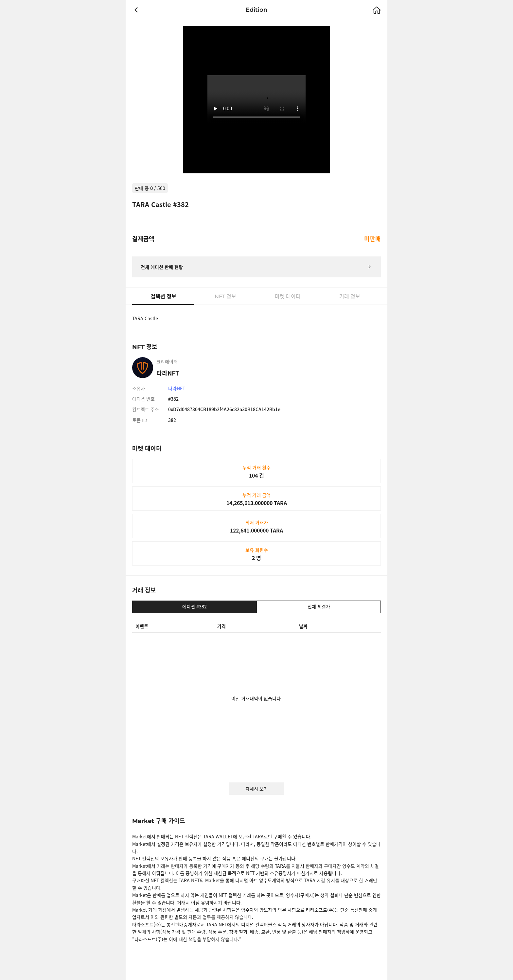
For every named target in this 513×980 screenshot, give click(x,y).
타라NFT (177, 388)
